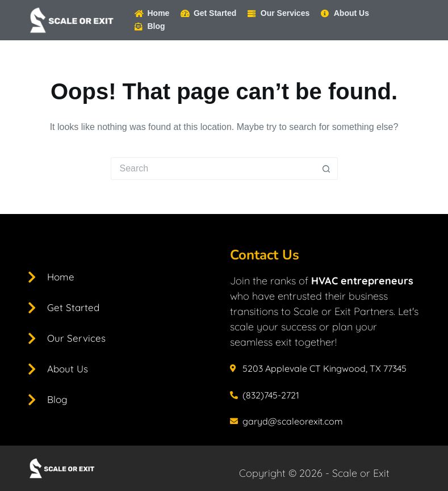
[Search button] (326, 169)
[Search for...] (213, 169)
